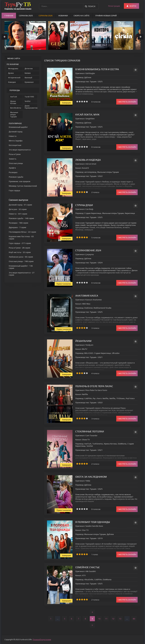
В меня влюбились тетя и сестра (97, 69)
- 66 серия (21, 257)
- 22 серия (22, 232)
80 (134, 619)
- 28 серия (19, 248)
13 (120, 619)
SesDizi (28, 101)
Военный (28, 78)
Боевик (28, 73)
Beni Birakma (16, 108)
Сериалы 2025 (26, 16)
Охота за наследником (91, 477)
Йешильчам (83, 341)
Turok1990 (29, 97)
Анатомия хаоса (87, 296)
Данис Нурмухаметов (31, 107)
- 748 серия (21, 261)
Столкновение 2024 (88, 250)
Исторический (14, 78)
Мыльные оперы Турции (14, 115)
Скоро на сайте (82, 16)
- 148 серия (21, 218)
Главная (9, 16)
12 (113, 619)
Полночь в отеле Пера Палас (94, 386)
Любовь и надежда (88, 160)
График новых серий (106, 16)
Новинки (63, 16)
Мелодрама (13, 69)
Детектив (29, 69)
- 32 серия (18, 209)
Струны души (84, 205)
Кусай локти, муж (87, 115)
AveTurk (14, 97)
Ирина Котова (13, 102)
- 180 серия (18, 223)
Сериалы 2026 (46, 16)
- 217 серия (20, 243)
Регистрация (114, 6)
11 (106, 619)
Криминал (29, 82)
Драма (11, 73)
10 (99, 619)
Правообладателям (42, 639)
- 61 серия (20, 205)
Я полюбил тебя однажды (93, 522)
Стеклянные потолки (90, 431)
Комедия (12, 82)
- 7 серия (17, 227)
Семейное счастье (88, 567)
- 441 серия (18, 214)
